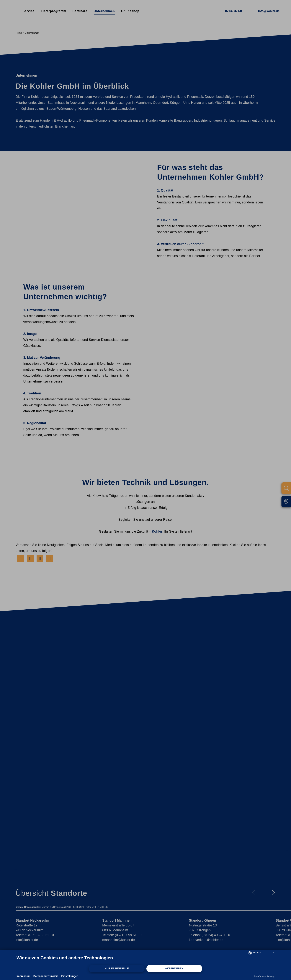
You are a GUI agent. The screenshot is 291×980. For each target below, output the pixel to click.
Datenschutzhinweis (46, 976)
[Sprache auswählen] (250, 952)
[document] (145, 960)
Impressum (23, 976)
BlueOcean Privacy (264, 976)
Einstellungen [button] (70, 976)
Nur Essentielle (117, 968)
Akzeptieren (174, 968)
